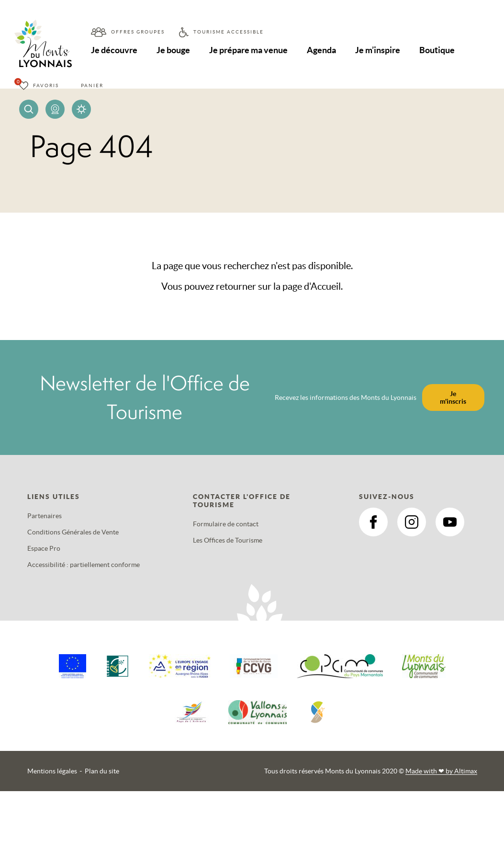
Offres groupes (138, 32)
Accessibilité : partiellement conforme (84, 565)
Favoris (46, 85)
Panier (92, 85)
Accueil (326, 286)
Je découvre (115, 50)
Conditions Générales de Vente (73, 532)
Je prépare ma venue (250, 50)
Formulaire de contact (226, 524)
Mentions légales (52, 771)
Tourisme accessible (229, 32)
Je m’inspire (381, 50)
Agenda (324, 50)
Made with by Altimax (441, 771)
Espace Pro (44, 548)
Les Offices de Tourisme (228, 540)
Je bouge (174, 50)
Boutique (440, 50)
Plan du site (102, 771)
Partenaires (45, 516)
